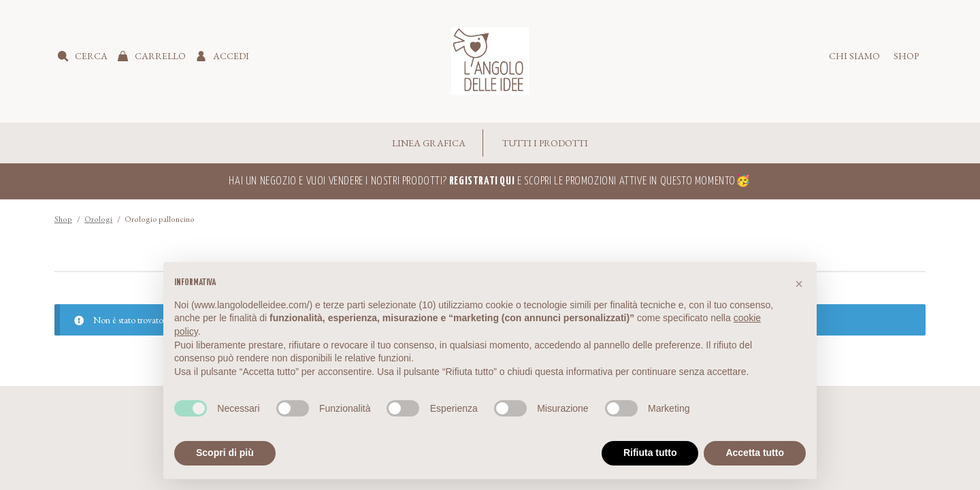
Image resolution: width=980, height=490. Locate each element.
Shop (906, 56)
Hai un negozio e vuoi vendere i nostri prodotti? (372, 181)
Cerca (91, 56)
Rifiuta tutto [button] (650, 453)
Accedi (231, 56)
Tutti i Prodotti (545, 143)
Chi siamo (854, 56)
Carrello (160, 56)
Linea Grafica (429, 143)
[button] (799, 284)
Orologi (98, 219)
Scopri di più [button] (225, 453)
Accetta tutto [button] (755, 453)
